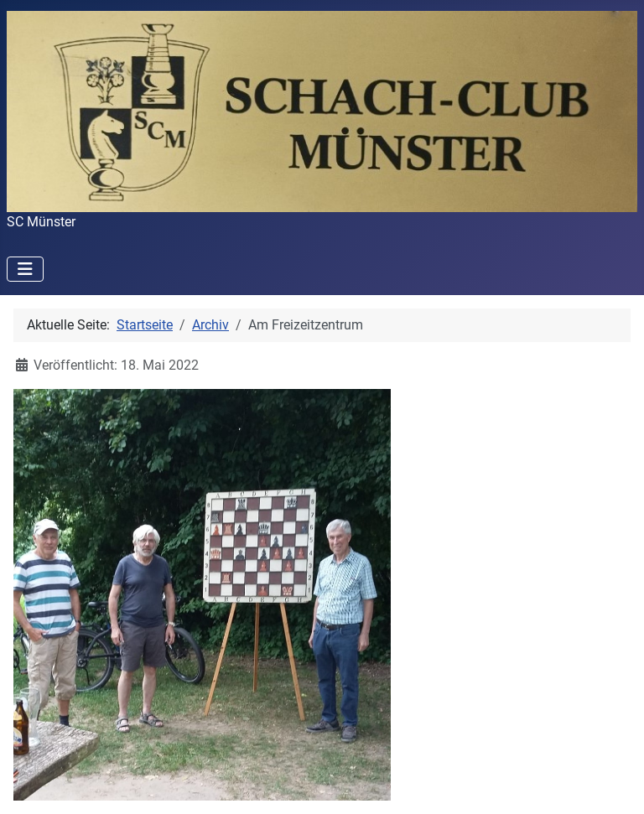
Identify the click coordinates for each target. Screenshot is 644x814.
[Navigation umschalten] (25, 269)
